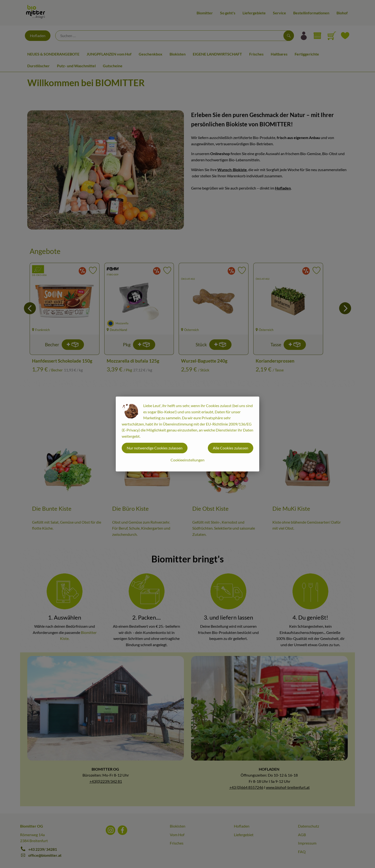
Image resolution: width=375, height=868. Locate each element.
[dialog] (187, 434)
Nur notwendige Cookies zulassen (155, 448)
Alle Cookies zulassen (231, 448)
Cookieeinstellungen (187, 460)
